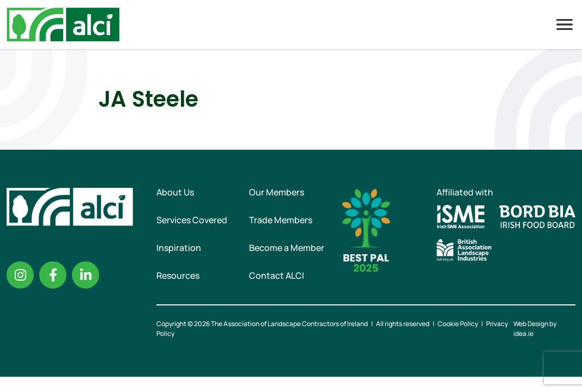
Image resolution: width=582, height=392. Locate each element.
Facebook (53, 275)
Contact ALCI (277, 275)
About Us (175, 192)
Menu (565, 24)
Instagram (20, 275)
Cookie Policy (458, 324)
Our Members (277, 192)
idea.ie (523, 333)
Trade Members (281, 220)
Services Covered (192, 220)
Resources (178, 275)
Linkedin (86, 275)
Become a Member (287, 248)
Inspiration (179, 248)
